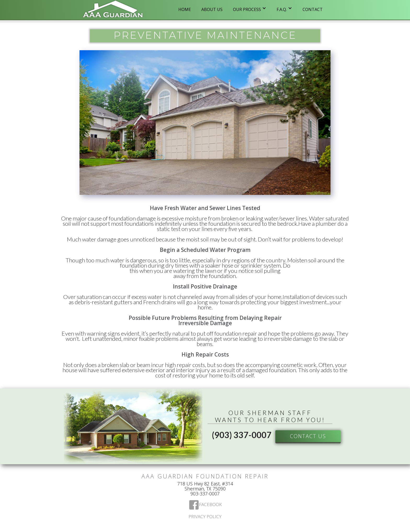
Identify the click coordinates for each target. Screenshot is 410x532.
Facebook (210, 505)
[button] (250, 8)
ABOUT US (212, 9)
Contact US (308, 436)
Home (185, 9)
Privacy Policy (205, 517)
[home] (113, 10)
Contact (313, 9)
